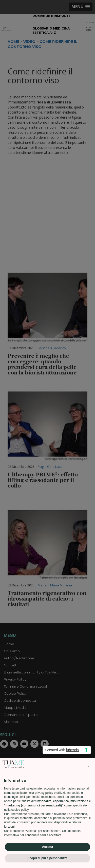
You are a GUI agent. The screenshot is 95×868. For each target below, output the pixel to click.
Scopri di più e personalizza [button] (47, 858)
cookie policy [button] (20, 810)
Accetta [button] (48, 847)
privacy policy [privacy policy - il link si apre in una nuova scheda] (44, 793)
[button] (88, 766)
